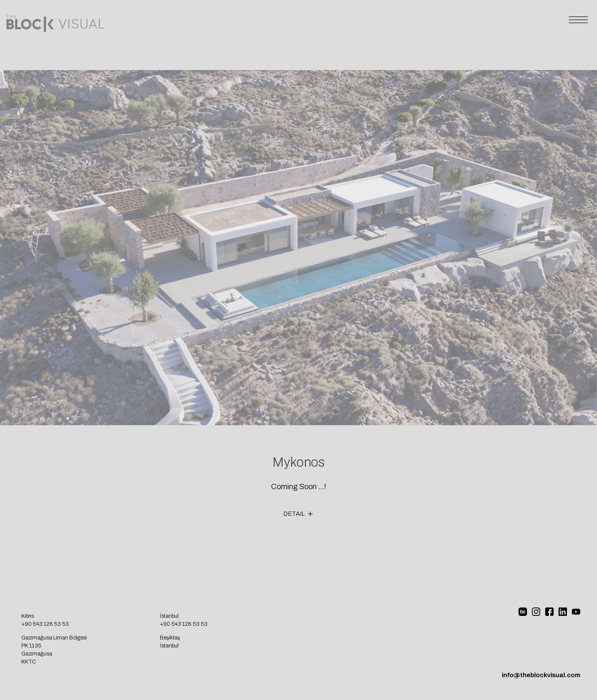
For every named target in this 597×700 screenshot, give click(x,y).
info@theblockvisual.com (541, 675)
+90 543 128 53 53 (45, 624)
